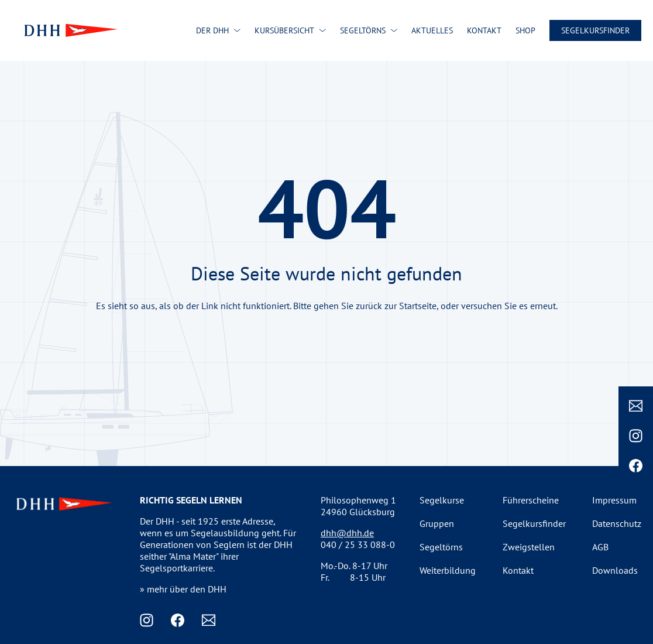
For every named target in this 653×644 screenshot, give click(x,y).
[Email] (636, 406)
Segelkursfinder (595, 30)
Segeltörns (441, 547)
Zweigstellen (529, 547)
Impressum (614, 500)
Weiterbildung (448, 570)
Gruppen (437, 523)
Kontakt (518, 570)
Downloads (615, 570)
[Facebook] (636, 466)
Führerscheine (531, 500)
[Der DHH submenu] (237, 30)
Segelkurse (442, 500)
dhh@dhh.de (347, 533)
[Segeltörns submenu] (394, 30)
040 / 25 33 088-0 (358, 544)
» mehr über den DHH (183, 589)
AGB (600, 547)
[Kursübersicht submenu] (322, 30)
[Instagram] (636, 436)
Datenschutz (617, 523)
